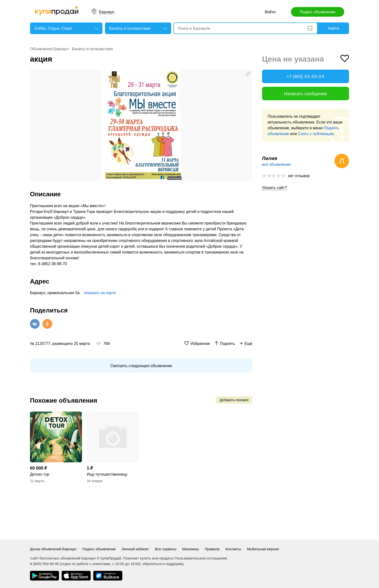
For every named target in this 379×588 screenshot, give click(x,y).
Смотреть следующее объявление (141, 366)
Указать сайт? (275, 188)
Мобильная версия (263, 549)
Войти (270, 12)
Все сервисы (166, 549)
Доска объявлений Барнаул (53, 549)
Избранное (200, 344)
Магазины (191, 549)
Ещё (248, 344)
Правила (212, 549)
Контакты (233, 549)
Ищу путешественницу (107, 474)
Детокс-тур (40, 474)
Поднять (228, 344)
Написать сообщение (306, 94)
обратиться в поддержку (163, 564)
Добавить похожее (234, 400)
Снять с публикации (316, 134)
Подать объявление (317, 12)
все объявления (276, 164)
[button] (248, 74)
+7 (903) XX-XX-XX (306, 77)
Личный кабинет (135, 549)
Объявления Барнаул (49, 49)
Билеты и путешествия (92, 49)
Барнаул (107, 12)
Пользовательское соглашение (201, 558)
